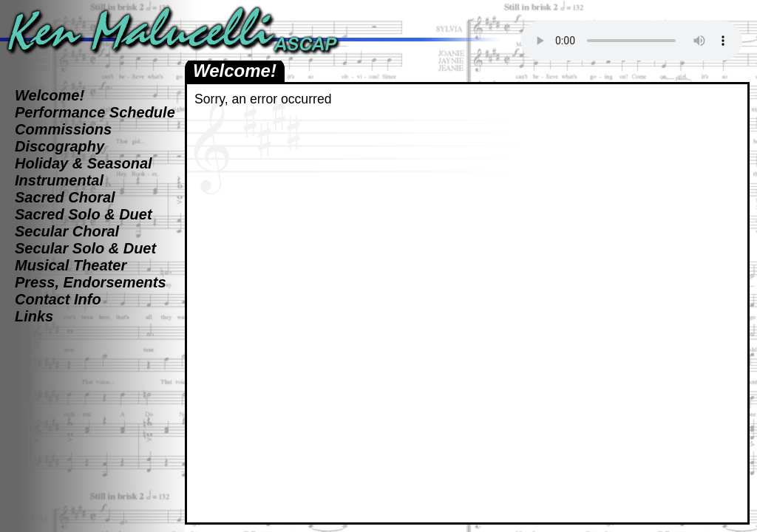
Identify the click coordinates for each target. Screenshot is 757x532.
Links (34, 316)
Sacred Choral (65, 197)
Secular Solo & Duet (85, 248)
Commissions (63, 129)
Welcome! (50, 95)
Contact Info (58, 299)
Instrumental (59, 180)
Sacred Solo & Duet (84, 214)
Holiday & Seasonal (84, 163)
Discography (60, 146)
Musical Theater (71, 265)
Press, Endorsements (91, 282)
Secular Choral (67, 231)
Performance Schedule (95, 112)
